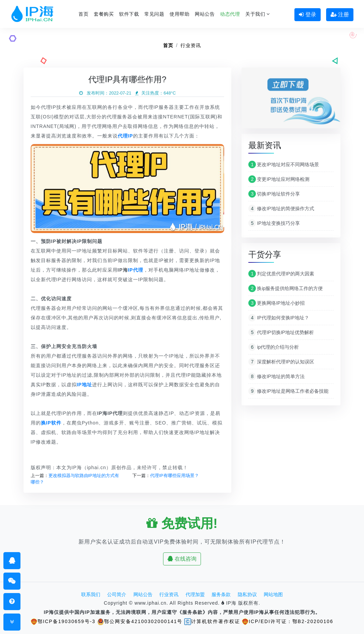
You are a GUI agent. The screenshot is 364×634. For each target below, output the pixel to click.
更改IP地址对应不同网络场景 (283, 164)
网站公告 (205, 14)
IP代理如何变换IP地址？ (279, 318)
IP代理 (136, 270)
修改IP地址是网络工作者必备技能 (288, 391)
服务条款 (221, 594)
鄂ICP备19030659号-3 (62, 621)
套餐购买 (104, 14)
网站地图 (273, 594)
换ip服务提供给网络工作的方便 (286, 288)
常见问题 (154, 14)
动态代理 (230, 14)
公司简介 (117, 594)
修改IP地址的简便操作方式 (281, 208)
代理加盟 (195, 594)
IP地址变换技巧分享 (274, 223)
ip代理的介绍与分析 (274, 347)
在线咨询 (182, 559)
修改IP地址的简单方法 (276, 376)
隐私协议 (247, 594)
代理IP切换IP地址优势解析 (281, 332)
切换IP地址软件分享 (274, 194)
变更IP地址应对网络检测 (279, 179)
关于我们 (258, 14)
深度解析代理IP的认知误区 (281, 362)
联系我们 (91, 594)
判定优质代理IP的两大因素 (281, 274)
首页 (83, 14)
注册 (340, 15)
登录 (307, 15)
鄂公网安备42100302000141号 (140, 621)
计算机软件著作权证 (213, 621)
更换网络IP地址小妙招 (276, 303)
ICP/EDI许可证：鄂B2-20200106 (288, 621)
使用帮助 (179, 14)
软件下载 (129, 14)
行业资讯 (191, 45)
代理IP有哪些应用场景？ (174, 475)
